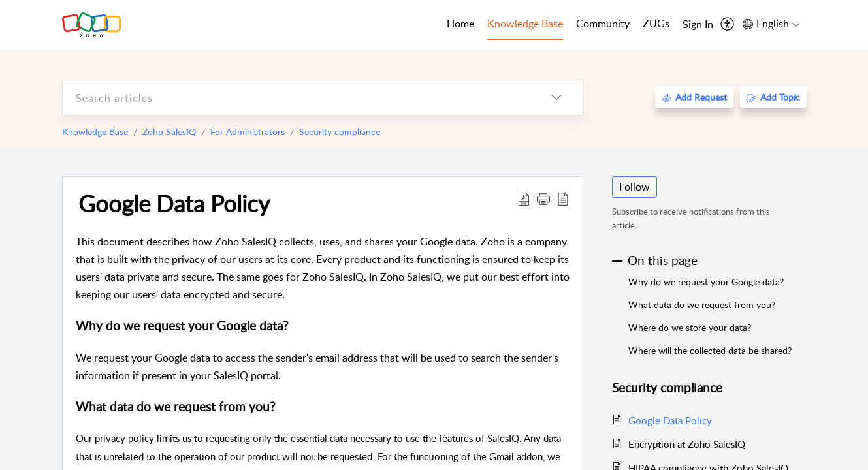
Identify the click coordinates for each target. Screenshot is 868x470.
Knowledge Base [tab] (525, 23)
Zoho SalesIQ (169, 132)
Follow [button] (635, 187)
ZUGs (656, 23)
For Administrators (248, 132)
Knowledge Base (95, 132)
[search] (297, 98)
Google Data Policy (174, 203)
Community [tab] (603, 23)
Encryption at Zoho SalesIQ (687, 444)
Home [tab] (460, 23)
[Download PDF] (524, 198)
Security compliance (340, 132)
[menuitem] (698, 25)
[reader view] (563, 198)
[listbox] (556, 98)
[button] (543, 198)
